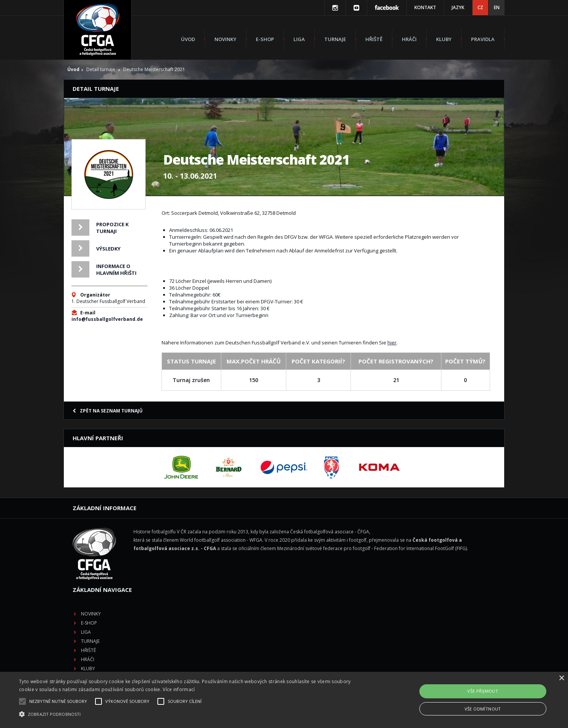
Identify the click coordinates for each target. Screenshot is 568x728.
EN (497, 7)
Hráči (409, 39)
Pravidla (483, 39)
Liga (299, 39)
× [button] (561, 678)
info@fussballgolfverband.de (107, 319)
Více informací (179, 689)
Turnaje (335, 39)
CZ (480, 7)
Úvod (188, 39)
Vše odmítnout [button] (483, 709)
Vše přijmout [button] (483, 691)
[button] (191, 714)
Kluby (444, 39)
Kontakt (425, 7)
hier (392, 343)
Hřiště (374, 39)
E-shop (265, 39)
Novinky (225, 39)
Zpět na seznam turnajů (108, 411)
